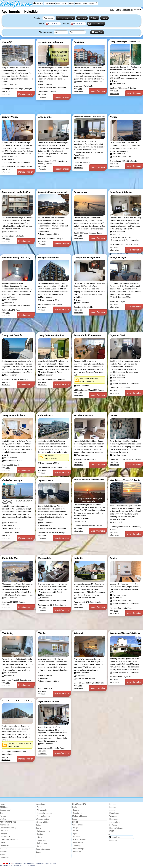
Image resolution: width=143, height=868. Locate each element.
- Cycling (39, 834)
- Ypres (75, 834)
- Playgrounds (41, 810)
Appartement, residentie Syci (16, 192)
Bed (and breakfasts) (66, 18)
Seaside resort (5, 810)
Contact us (113, 840)
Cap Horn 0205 (45, 480)
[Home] (34, 3)
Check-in (41, 24)
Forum (75, 819)
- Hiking (39, 837)
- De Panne (113, 825)
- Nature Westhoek (116, 828)
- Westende (113, 816)
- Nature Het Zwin (79, 840)
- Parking (76, 810)
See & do (65, 3)
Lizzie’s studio (45, 117)
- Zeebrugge (77, 846)
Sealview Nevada (10, 117)
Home (2, 804)
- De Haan (112, 804)
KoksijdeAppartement (48, 258)
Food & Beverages (43, 849)
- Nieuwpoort (5, 837)
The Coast (76, 837)
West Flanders (78, 825)
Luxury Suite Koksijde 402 (87, 258)
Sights (2, 855)
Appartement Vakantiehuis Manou (125, 633)
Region (85, 3)
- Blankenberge (78, 849)
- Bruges (75, 828)
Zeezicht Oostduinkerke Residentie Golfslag (17, 701)
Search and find (96, 24)
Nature (39, 825)
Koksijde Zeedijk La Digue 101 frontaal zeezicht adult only (90, 116)
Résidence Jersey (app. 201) (16, 258)
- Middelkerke (114, 813)
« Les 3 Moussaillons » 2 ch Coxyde (125, 480)
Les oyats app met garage (50, 42)
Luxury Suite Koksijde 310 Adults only (125, 42)
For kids (3, 816)
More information (26, 94)
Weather (92, 3)
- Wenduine (77, 852)
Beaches (3, 852)
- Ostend (112, 810)
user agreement (4, 865)
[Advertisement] (71, 107)
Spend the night (49, 3)
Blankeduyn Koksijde (12, 480)
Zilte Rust (42, 633)
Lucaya (113, 415)
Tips (2, 813)
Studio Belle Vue (10, 558)
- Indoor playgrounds (44, 813)
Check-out (66, 24)
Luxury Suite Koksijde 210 (51, 335)
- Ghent (75, 831)
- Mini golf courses (43, 816)
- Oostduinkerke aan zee (9, 840)
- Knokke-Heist (78, 843)
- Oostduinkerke (114, 822)
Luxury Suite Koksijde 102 (15, 415)
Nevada (114, 117)
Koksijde (40, 3)
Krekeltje (78, 558)
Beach (58, 3)
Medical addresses (80, 816)
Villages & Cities (42, 822)
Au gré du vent (81, 192)
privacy (11, 865)
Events (72, 3)
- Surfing (39, 846)
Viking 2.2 (7, 42)
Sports (39, 828)
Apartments (49, 18)
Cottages (94, 18)
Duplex (113, 558)
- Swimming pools (43, 831)
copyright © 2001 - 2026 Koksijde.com (25, 865)
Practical (78, 3)
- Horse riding (41, 840)
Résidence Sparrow (83, 415)
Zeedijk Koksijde (118, 258)
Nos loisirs (79, 42)
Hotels (104, 18)
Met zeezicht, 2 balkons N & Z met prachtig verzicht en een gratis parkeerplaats (90, 480)
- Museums (4, 858)
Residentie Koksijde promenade (53, 192)
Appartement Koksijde (121, 192)
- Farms (39, 807)
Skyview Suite (45, 558)
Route (75, 807)
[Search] (97, 3)
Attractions (40, 804)
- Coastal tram (78, 813)
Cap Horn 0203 (117, 335)
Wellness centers (43, 819)
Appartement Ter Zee (48, 701)
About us (112, 834)
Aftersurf (78, 633)
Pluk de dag (7, 633)
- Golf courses (41, 843)
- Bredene (112, 807)
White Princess (45, 415)
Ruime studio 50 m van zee (87, 335)
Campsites (82, 18)
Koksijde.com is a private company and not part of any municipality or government (34, 863)
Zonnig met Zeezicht (12, 335)
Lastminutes (5, 846)
